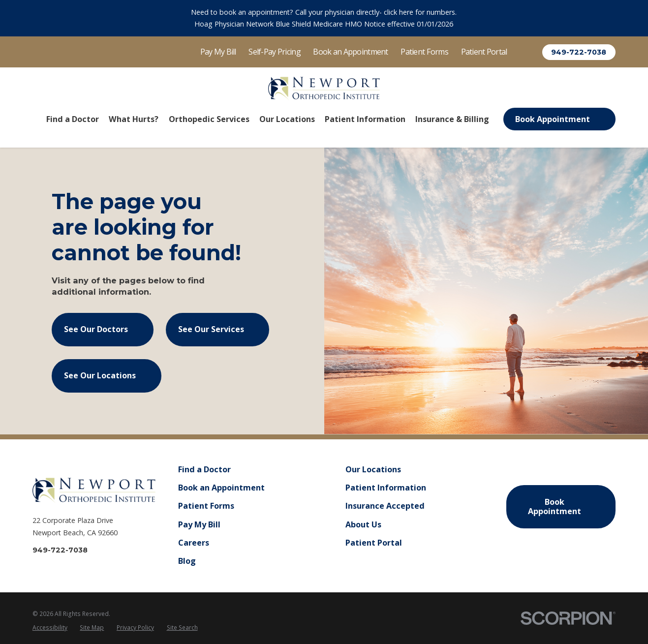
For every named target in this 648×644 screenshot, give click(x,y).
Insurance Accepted (385, 506)
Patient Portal (484, 52)
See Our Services (218, 329)
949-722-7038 (579, 52)
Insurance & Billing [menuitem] (452, 119)
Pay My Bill (218, 52)
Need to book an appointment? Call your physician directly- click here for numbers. (324, 12)
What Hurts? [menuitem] (134, 119)
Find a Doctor (204, 469)
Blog (187, 561)
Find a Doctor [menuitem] (73, 119)
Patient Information (386, 488)
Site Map (92, 628)
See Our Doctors (103, 329)
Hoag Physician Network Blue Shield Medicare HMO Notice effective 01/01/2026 (324, 24)
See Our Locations (107, 375)
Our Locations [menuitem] (287, 119)
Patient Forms (424, 52)
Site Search (182, 628)
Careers (194, 543)
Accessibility (50, 628)
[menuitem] (50, 628)
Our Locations (373, 469)
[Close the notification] (636, 18)
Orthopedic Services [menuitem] (209, 119)
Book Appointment (559, 119)
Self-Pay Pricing (275, 52)
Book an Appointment (350, 52)
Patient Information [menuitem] (365, 119)
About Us (363, 524)
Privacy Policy (135, 628)
